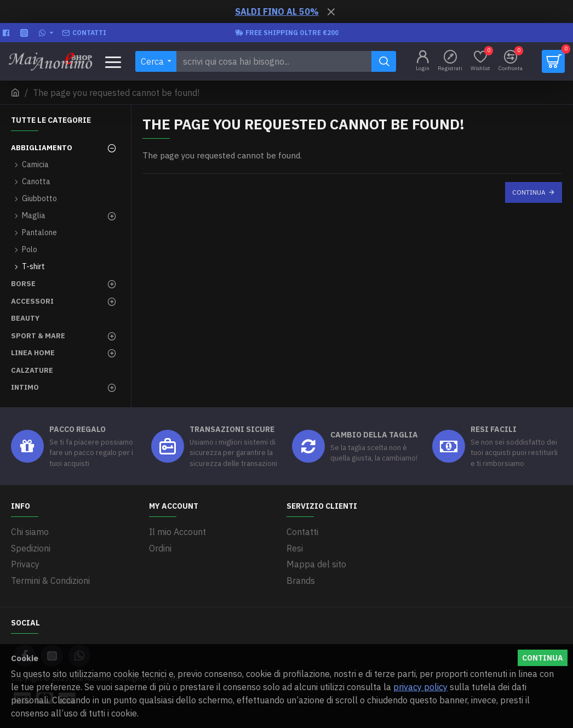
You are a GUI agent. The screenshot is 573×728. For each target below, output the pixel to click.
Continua (529, 192)
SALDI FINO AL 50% (277, 12)
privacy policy (420, 687)
